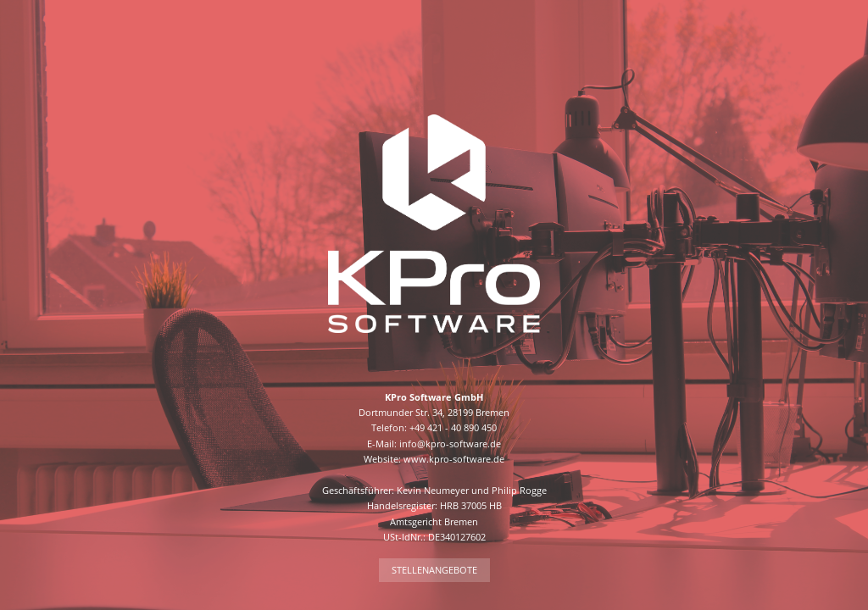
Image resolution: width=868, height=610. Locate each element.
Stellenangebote (434, 570)
